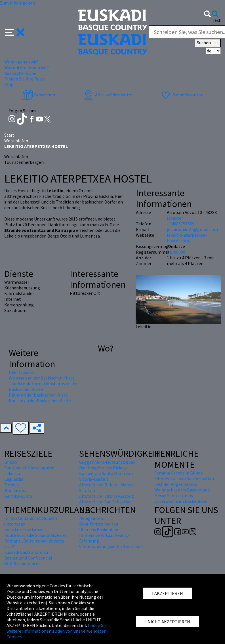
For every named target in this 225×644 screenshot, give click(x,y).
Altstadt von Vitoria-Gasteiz (107, 496)
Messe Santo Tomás (174, 495)
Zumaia (11, 485)
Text (216, 20)
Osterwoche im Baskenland (181, 501)
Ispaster (175, 218)
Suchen (208, 43)
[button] (15, 32)
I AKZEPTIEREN (168, 593)
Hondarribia (16, 490)
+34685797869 (181, 224)
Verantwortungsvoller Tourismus (111, 546)
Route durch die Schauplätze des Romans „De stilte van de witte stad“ (35, 541)
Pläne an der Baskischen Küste (38, 395)
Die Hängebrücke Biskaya (103, 468)
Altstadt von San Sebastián (105, 502)
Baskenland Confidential (28, 558)
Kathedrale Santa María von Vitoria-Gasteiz (106, 476)
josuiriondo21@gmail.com (192, 229)
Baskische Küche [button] (20, 73)
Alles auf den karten (108, 95)
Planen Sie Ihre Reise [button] (25, 79)
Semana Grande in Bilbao (179, 473)
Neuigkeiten (91, 518)
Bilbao (11, 462)
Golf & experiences (22, 563)
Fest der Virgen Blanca (176, 484)
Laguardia (14, 479)
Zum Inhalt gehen (17, 3)
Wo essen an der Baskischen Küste (42, 378)
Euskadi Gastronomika (26, 552)
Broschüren (39, 95)
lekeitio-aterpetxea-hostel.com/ (187, 238)
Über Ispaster (22, 372)
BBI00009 (176, 252)
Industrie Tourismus (24, 529)
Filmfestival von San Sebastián (184, 478)
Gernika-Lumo (18, 496)
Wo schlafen (16, 141)
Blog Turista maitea (99, 524)
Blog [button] (9, 84)
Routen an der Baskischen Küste (40, 401)
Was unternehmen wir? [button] (27, 67)
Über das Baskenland (99, 529)
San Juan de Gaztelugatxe (29, 468)
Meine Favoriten (182, 95)
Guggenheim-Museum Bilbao (107, 462)
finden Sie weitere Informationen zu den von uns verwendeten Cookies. (57, 631)
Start (9, 135)
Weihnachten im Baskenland (182, 490)
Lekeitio (12, 473)
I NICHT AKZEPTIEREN (168, 622)
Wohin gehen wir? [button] (21, 62)
